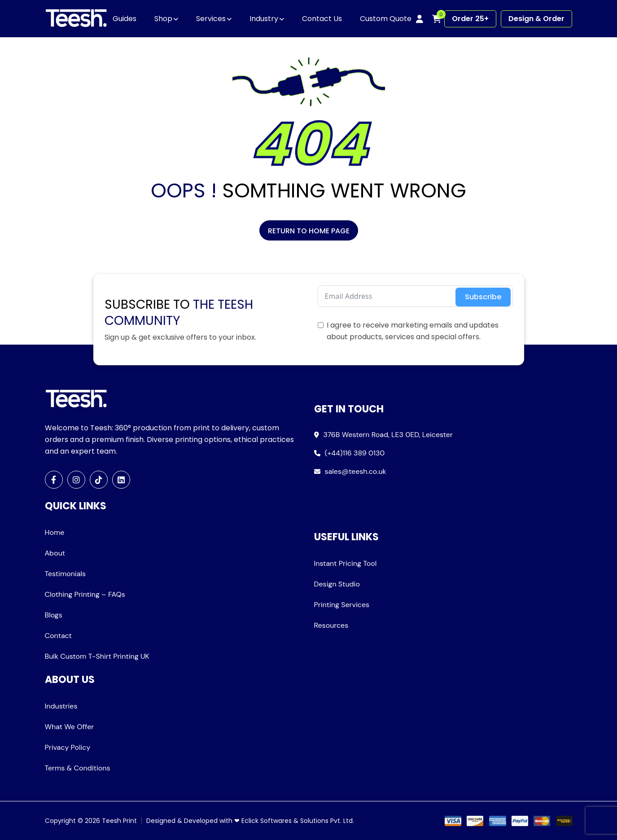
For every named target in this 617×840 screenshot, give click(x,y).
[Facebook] (54, 480)
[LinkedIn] (121, 480)
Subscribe (483, 297)
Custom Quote (386, 19)
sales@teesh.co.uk (356, 471)
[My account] (420, 19)
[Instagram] (76, 480)
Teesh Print (119, 821)
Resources (331, 625)
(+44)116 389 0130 (355, 453)
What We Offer (70, 727)
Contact (58, 636)
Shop (163, 19)
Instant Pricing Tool (346, 563)
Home (55, 532)
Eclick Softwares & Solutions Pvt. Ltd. (298, 821)
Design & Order (536, 19)
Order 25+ (470, 19)
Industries (61, 706)
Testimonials (66, 574)
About (55, 553)
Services (211, 19)
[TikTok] (99, 480)
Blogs (54, 615)
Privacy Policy (68, 747)
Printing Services (342, 605)
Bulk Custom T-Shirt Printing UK (97, 656)
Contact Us (322, 19)
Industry (264, 19)
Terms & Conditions (78, 768)
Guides (125, 19)
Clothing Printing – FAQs (85, 594)
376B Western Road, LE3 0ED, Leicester (388, 435)
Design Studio (337, 584)
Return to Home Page (309, 231)
